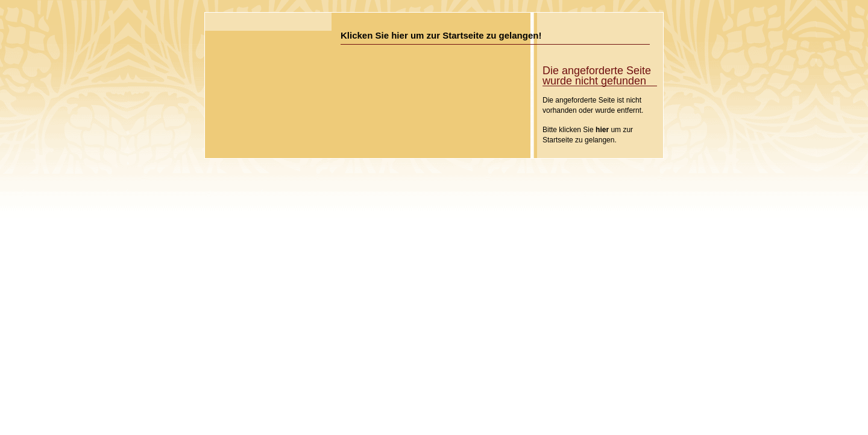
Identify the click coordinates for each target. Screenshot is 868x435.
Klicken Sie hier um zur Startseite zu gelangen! (441, 35)
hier (602, 130)
